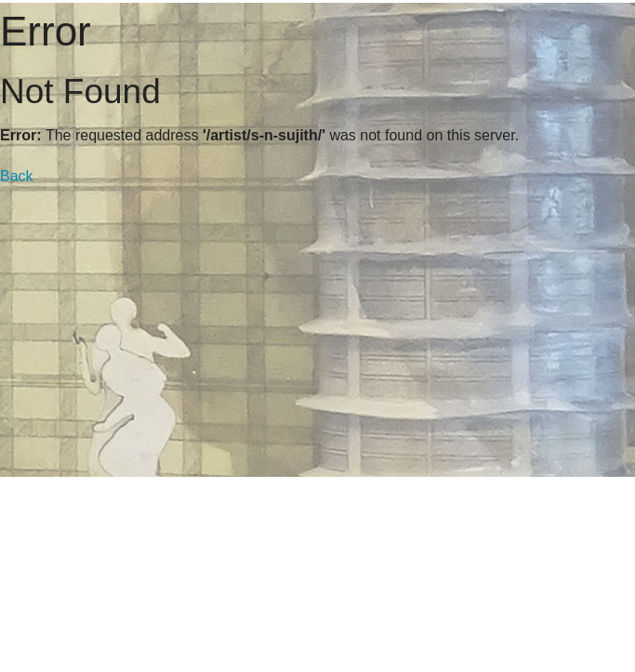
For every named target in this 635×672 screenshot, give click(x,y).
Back (17, 176)
